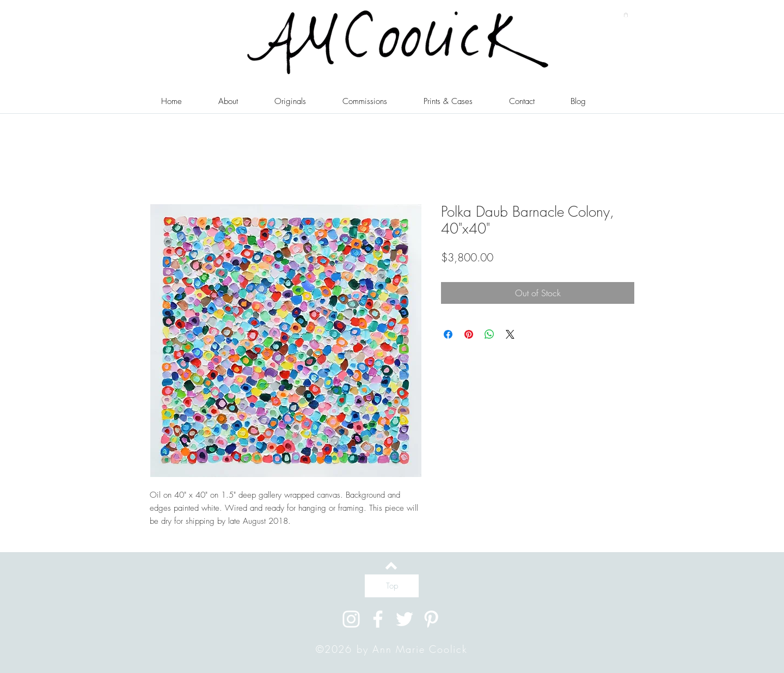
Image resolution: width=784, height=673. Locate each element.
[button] (626, 15)
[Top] (392, 586)
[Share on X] (510, 334)
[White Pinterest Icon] (431, 619)
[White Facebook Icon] (378, 619)
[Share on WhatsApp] (489, 334)
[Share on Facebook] (448, 334)
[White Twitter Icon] (405, 619)
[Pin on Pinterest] (469, 334)
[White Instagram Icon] (351, 619)
